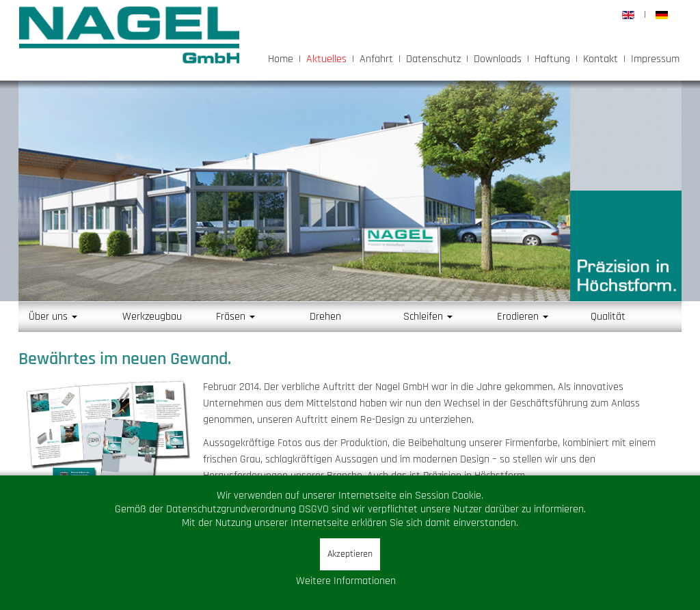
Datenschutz (433, 59)
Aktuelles (326, 59)
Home (281, 59)
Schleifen (428, 317)
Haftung (552, 59)
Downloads (498, 59)
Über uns (53, 317)
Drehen (325, 317)
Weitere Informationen (346, 581)
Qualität (608, 317)
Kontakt (601, 59)
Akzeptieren (350, 554)
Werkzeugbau (152, 317)
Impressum (655, 59)
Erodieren (523, 317)
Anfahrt (376, 59)
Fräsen (235, 317)
